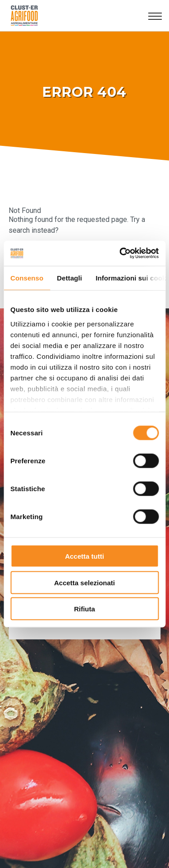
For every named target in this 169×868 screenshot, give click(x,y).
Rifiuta (84, 609)
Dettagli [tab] (69, 278)
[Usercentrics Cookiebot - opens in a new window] (120, 253)
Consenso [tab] (27, 278)
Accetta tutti (84, 556)
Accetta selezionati (84, 582)
